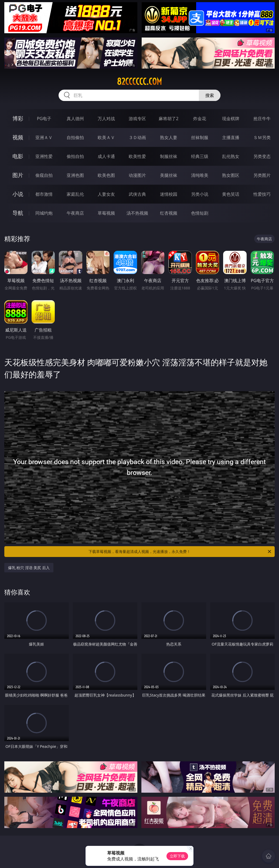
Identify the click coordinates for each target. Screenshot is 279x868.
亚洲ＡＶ (44, 137)
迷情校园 (169, 194)
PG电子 (44, 119)
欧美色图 (106, 175)
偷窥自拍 (44, 175)
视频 (18, 137)
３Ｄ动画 (137, 137)
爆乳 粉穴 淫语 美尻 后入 (29, 568)
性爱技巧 (262, 194)
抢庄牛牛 (262, 119)
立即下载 (177, 856)
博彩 (18, 118)
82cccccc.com (139, 82)
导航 (18, 213)
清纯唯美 (200, 175)
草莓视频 (106, 213)
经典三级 (200, 156)
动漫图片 (137, 175)
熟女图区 (231, 175)
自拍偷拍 (75, 137)
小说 (18, 194)
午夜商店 (75, 213)
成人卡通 (106, 156)
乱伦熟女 (231, 156)
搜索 (210, 95)
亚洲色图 (75, 175)
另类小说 (200, 194)
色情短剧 (200, 213)
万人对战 (106, 119)
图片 (18, 175)
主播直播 (231, 137)
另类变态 (262, 156)
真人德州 (75, 119)
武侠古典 (137, 194)
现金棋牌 (231, 119)
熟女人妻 (169, 137)
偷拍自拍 (75, 156)
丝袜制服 (200, 137)
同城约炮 (44, 213)
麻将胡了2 (169, 119)
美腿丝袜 (169, 175)
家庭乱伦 (75, 194)
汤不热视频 (137, 213)
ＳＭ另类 (262, 137)
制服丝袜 (169, 156)
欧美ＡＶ (106, 137)
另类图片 (262, 175)
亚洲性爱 (44, 156)
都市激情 (44, 194)
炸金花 (200, 119)
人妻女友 (106, 194)
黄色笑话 (231, 194)
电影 (18, 156)
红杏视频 (169, 213)
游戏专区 (137, 119)
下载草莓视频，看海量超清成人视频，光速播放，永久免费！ (180, 552)
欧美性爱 (137, 156)
